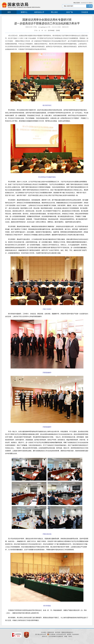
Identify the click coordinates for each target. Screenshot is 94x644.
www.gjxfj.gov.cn (43, 27)
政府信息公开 (39, 12)
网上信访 (54, 12)
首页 (9, 12)
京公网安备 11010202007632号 (57, 634)
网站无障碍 (77, 3)
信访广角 (69, 12)
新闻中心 (24, 12)
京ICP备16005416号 (41, 634)
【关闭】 (58, 31)
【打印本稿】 (51, 31)
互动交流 (85, 12)
